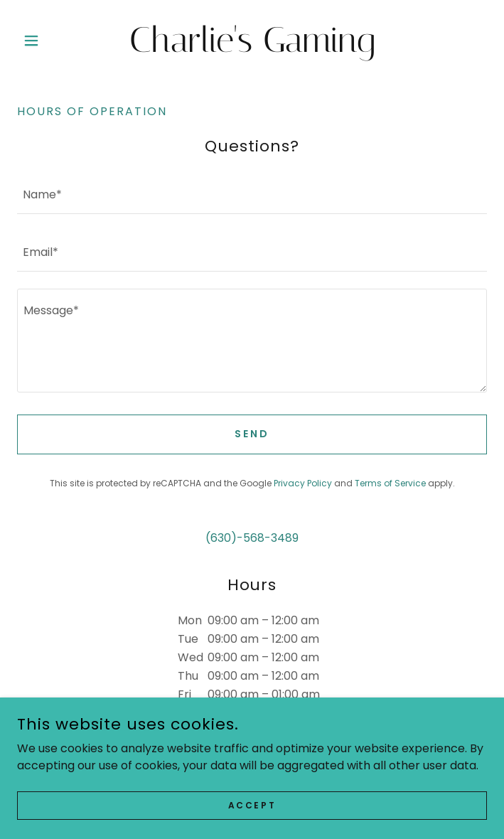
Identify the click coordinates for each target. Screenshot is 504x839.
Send (252, 434)
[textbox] (252, 194)
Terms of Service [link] (390, 483)
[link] (252, 41)
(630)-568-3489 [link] (252, 538)
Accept (252, 805)
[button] (52, 41)
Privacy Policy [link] (303, 483)
